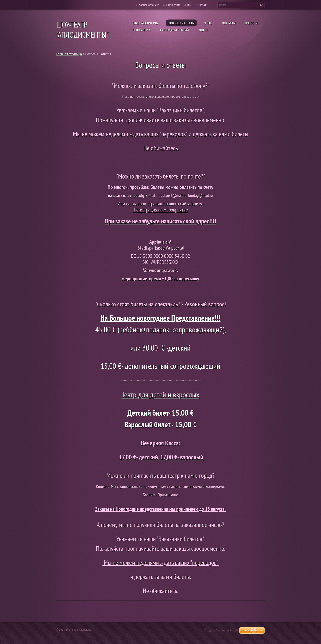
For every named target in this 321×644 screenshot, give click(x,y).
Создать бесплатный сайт (221, 630)
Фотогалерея (142, 30)
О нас (208, 23)
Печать (203, 5)
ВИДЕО (203, 30)
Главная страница (146, 23)
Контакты (228, 23)
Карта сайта (173, 5)
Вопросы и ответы (181, 23)
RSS (190, 5)
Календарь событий (174, 30)
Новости (251, 23)
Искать (261, 5)
